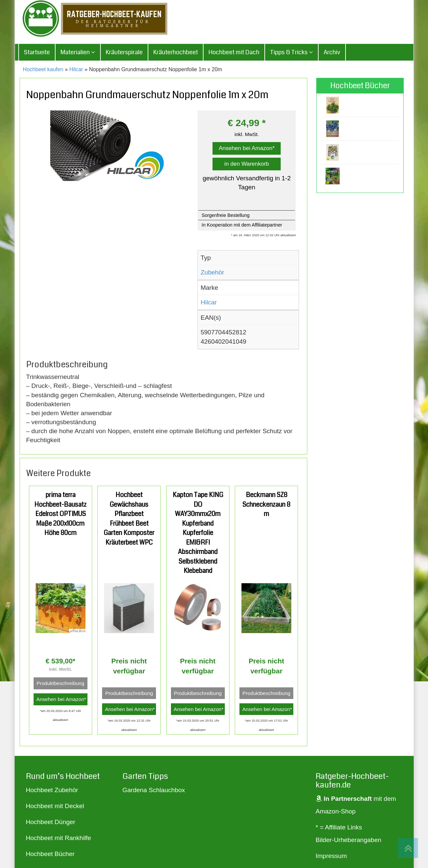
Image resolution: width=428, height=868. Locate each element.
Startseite (37, 53)
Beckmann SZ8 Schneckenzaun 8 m (266, 505)
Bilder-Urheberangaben (349, 841)
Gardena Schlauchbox (154, 791)
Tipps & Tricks (291, 53)
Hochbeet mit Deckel (55, 807)
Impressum (331, 857)
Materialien (78, 53)
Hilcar (76, 70)
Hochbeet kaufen (43, 70)
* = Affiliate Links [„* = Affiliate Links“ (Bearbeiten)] (339, 828)
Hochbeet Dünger (51, 823)
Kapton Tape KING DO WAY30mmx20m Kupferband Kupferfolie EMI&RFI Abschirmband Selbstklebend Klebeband (198, 534)
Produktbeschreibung (61, 684)
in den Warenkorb (247, 165)
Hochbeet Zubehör (52, 791)
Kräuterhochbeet (176, 53)
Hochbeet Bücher (50, 855)
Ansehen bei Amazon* (247, 149)
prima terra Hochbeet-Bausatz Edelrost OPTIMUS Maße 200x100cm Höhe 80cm (60, 515)
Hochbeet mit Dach (234, 53)
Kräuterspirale (124, 53)
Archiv (332, 53)
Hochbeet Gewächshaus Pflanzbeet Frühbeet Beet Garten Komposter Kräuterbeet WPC (129, 520)
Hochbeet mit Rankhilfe (59, 839)
